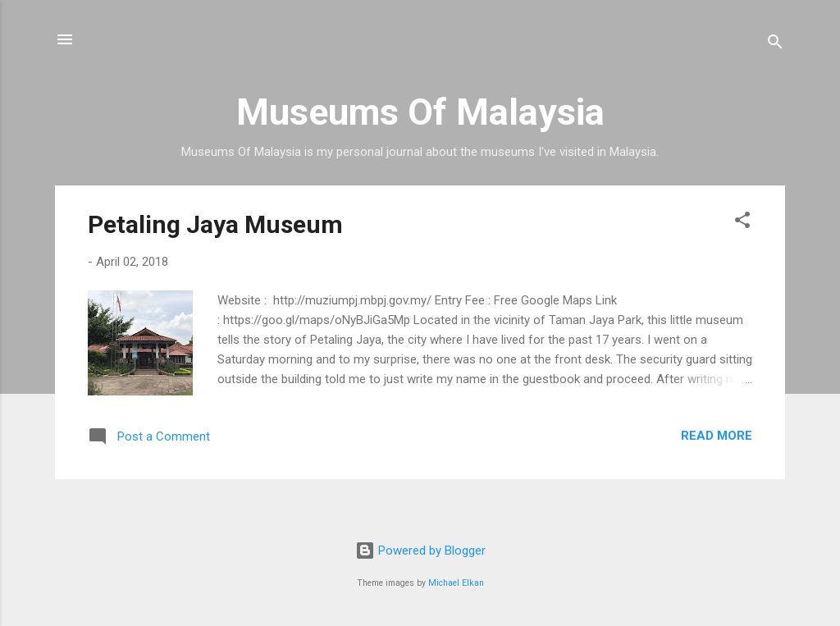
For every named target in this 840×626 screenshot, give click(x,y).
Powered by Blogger (420, 551)
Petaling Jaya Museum (215, 224)
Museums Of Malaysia (420, 112)
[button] (742, 223)
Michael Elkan (456, 583)
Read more (717, 436)
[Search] (775, 45)
